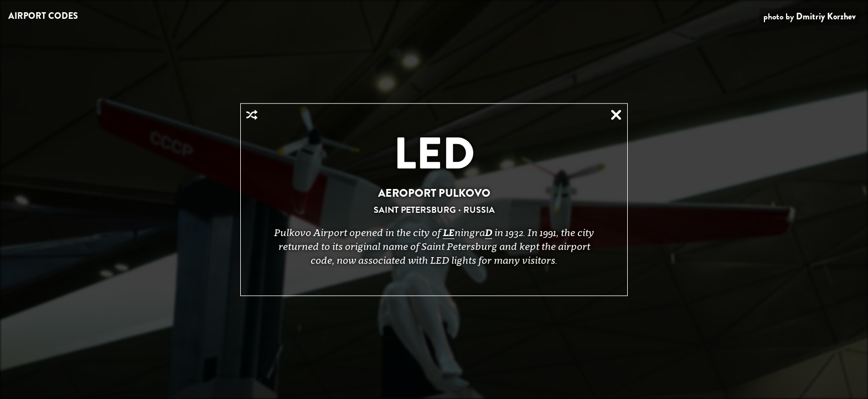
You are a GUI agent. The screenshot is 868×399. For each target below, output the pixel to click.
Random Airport (252, 115)
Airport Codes (43, 16)
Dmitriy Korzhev (826, 16)
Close (616, 115)
